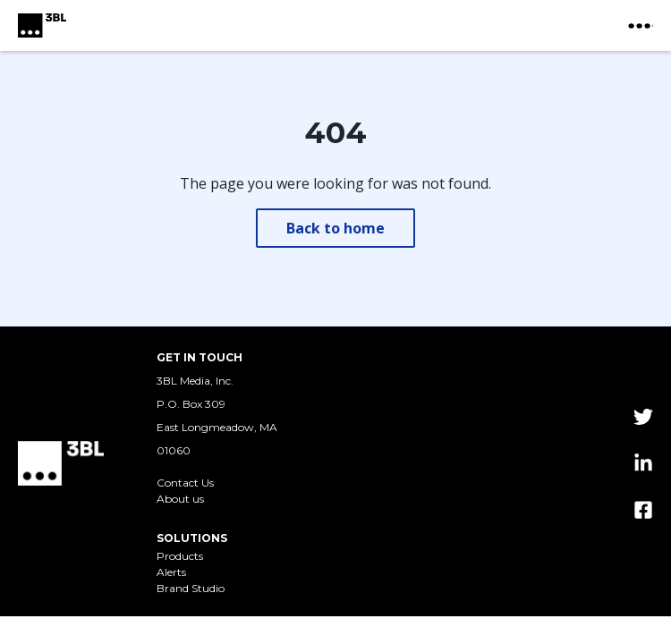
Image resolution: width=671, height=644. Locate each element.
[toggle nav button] (641, 26)
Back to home (335, 228)
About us (180, 499)
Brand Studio (191, 589)
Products (180, 556)
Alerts (171, 572)
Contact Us (185, 483)
